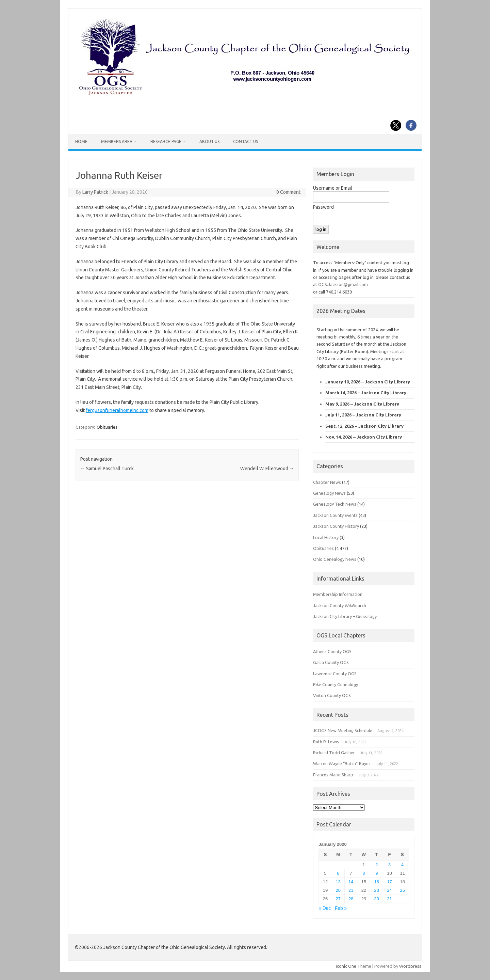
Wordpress (410, 966)
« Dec (325, 908)
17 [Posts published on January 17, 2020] (389, 882)
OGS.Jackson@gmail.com (343, 284)
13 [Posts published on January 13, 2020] (338, 882)
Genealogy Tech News (335, 504)
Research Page (166, 141)
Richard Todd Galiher (334, 753)
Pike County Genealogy (336, 684)
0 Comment (288, 192)
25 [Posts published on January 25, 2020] (403, 890)
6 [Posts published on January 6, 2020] (338, 873)
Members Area (117, 141)
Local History (326, 537)
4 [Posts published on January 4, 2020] (402, 865)
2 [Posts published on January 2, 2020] (377, 865)
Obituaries (107, 427)
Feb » (341, 908)
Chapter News (327, 482)
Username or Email (333, 188)
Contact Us (246, 141)
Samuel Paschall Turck (107, 469)
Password (323, 207)
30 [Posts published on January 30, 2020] (377, 899)
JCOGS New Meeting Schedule (343, 730)
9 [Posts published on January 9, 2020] (377, 873)
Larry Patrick (95, 192)
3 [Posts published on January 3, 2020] (389, 865)
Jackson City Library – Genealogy (345, 616)
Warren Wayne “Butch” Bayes (342, 763)
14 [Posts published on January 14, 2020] (351, 882)
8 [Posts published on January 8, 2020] (364, 873)
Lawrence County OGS (335, 674)
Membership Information (338, 594)
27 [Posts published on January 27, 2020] (338, 899)
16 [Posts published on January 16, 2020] (377, 882)
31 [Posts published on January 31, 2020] (389, 899)
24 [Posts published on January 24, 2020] (389, 890)
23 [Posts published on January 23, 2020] (377, 890)
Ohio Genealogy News (335, 559)
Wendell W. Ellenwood (267, 469)
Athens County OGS (332, 651)
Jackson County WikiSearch (340, 605)
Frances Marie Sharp (333, 775)
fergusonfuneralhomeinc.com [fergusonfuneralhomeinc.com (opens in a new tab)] (117, 410)
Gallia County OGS (331, 662)
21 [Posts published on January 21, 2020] (351, 890)
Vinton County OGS (332, 695)
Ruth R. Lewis (326, 742)
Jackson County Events (335, 515)
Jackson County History (336, 526)
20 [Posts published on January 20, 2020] (338, 890)
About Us (209, 141)
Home (81, 141)
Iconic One (346, 966)
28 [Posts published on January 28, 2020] (351, 899)
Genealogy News (329, 493)
